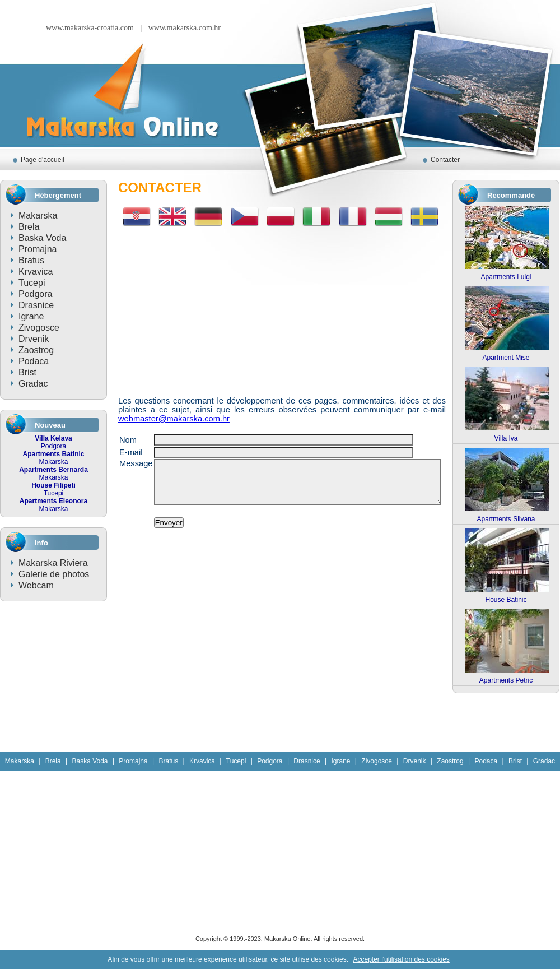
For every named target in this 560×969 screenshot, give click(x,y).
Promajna (38, 249)
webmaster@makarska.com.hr (174, 419)
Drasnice (36, 305)
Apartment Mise (506, 358)
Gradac (33, 384)
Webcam (36, 585)
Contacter (445, 160)
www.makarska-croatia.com (90, 28)
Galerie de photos (54, 574)
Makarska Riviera (53, 563)
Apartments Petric (506, 680)
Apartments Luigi (506, 277)
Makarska (38, 215)
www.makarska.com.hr (185, 28)
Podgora (36, 294)
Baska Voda (42, 238)
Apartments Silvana (506, 519)
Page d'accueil (43, 160)
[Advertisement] (282, 307)
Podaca (34, 361)
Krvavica (36, 272)
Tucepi (32, 283)
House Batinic (506, 600)
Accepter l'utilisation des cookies (401, 959)
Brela (29, 227)
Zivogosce (39, 328)
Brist (27, 372)
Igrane (31, 316)
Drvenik (34, 339)
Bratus (31, 260)
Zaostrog (36, 350)
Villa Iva (506, 438)
